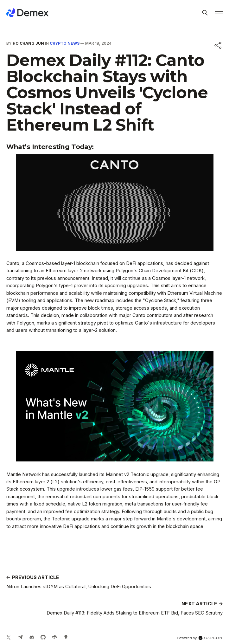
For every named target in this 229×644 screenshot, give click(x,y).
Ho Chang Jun (28, 43)
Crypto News (65, 43)
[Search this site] (205, 13)
